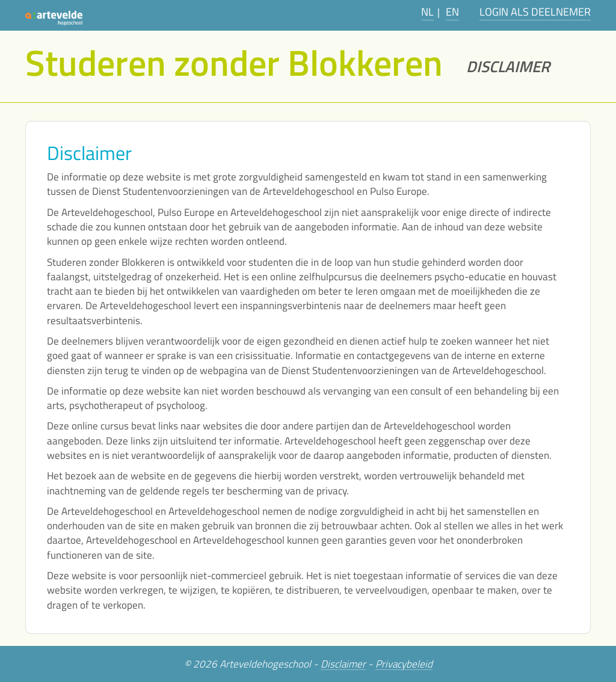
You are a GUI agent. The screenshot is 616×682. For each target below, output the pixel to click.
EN (452, 12)
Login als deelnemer (535, 12)
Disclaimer (343, 665)
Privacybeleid (404, 665)
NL (427, 12)
